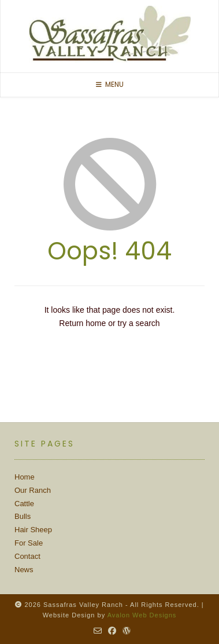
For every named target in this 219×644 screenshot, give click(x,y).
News (24, 570)
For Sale (29, 543)
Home (25, 477)
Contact (27, 556)
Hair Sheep (33, 530)
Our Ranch (33, 490)
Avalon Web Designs (142, 615)
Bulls (23, 516)
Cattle (24, 504)
